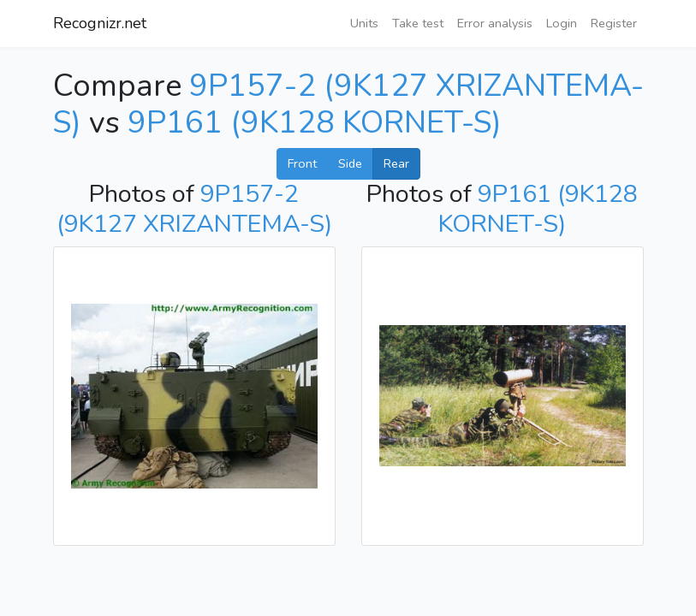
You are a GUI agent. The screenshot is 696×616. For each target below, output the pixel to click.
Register (614, 23)
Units (364, 23)
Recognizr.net (100, 23)
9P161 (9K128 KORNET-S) (315, 123)
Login (562, 23)
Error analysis (495, 23)
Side (350, 163)
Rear (396, 163)
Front (302, 163)
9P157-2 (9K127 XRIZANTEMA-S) (194, 209)
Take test (418, 23)
